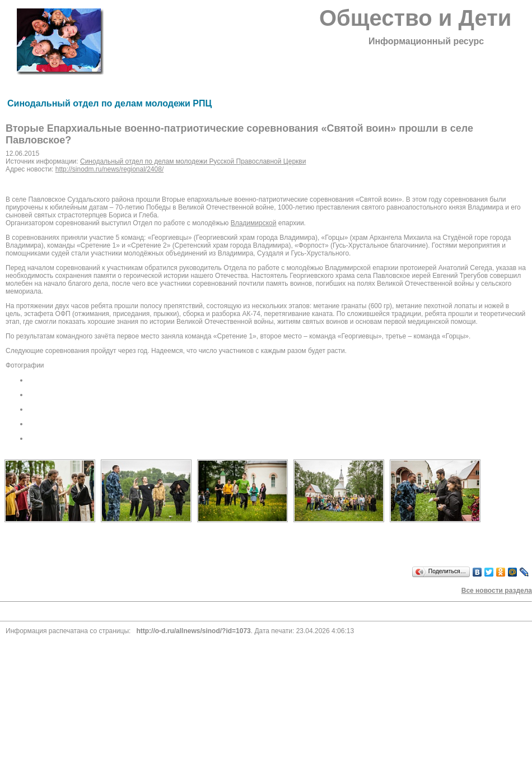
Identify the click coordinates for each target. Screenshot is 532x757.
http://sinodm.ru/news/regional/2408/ (109, 169)
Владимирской (254, 223)
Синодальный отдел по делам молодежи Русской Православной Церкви (193, 161)
